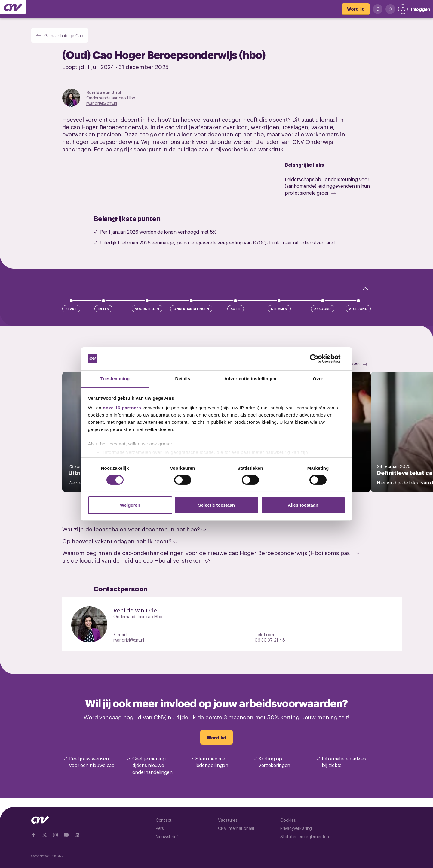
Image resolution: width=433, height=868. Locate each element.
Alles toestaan (303, 505)
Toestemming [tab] (115, 379)
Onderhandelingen (191, 309)
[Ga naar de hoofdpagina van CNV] (13, 7)
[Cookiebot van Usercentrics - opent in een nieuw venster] (319, 359)
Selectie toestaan (217, 505)
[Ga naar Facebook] (34, 835)
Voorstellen (147, 309)
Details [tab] (183, 379)
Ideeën (104, 309)
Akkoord (322, 309)
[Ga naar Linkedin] (77, 835)
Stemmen (279, 309)
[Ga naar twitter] (45, 835)
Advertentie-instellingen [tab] (250, 379)
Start (71, 309)
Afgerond (358, 309)
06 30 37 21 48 (270, 640)
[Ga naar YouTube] (66, 835)
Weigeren (130, 505)
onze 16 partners (122, 408)
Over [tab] (318, 379)
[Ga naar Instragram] (55, 835)
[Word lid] (356, 9)
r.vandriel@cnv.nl (102, 103)
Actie (236, 309)
